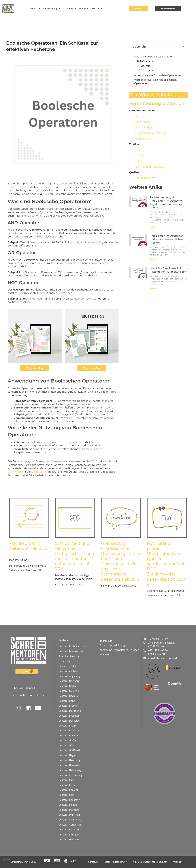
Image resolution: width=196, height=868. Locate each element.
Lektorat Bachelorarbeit (72, 646)
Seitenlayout (142, 116)
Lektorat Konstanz (69, 800)
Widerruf (105, 655)
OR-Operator (144, 66)
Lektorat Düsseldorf (70, 721)
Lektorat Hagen (68, 755)
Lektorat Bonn (67, 701)
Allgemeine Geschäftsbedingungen (119, 650)
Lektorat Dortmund (70, 711)
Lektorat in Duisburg (71, 775)
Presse (41, 695)
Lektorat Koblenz (69, 790)
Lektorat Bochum (69, 696)
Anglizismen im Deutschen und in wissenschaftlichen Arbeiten (167, 239)
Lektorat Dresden (69, 716)
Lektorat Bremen (69, 706)
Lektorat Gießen (68, 740)
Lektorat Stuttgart (69, 835)
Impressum (106, 641)
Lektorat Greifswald (70, 750)
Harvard (140, 155)
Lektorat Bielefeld (69, 691)
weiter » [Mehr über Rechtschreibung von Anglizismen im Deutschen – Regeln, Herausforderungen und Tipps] (153, 227)
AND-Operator (145, 61)
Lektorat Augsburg (69, 676)
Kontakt (31, 688)
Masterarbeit (39, 472)
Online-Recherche (18, 187)
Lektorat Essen (67, 726)
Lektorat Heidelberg (70, 770)
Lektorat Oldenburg (70, 820)
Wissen (97, 9)
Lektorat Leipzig (68, 805)
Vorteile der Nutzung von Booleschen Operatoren (155, 81)
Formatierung (52, 9)
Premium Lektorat (69, 656)
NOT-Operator (145, 70)
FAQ (31, 695)
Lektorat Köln (67, 795)
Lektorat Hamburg (69, 760)
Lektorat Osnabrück (70, 825)
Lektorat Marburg (69, 810)
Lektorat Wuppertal (70, 839)
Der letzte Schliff (68, 666)
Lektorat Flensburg (70, 730)
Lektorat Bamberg (69, 681)
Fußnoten (141, 161)
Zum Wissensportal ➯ (152, 95)
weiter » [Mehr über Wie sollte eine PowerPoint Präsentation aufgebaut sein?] (153, 289)
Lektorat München (69, 815)
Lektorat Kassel (68, 785)
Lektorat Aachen (68, 671)
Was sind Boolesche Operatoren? (153, 57)
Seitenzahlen (143, 122)
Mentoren (84, 8)
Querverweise (143, 139)
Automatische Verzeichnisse (151, 133)
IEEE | (150, 167)
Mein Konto (19, 695)
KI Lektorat (65, 661)
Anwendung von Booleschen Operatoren (157, 75)
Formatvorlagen (144, 127)
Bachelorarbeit (16, 472)
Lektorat (34, 9)
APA (138, 150)
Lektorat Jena (66, 780)
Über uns (18, 688)
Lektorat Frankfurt (69, 736)
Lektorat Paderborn (70, 829)
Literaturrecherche (146, 178)
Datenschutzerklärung (112, 645)
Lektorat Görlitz (68, 745)
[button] (184, 47)
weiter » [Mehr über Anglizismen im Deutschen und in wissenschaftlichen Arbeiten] (153, 260)
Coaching (70, 9)
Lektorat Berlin (67, 686)
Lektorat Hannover (70, 765)
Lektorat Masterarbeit (71, 651)
